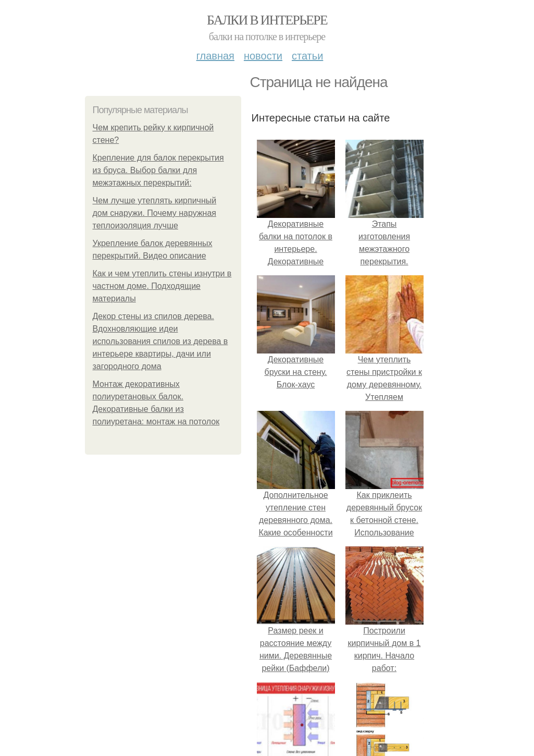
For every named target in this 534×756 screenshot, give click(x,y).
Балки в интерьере (267, 20)
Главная (215, 56)
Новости (263, 56)
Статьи (307, 56)
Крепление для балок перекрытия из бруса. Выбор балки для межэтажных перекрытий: (158, 170)
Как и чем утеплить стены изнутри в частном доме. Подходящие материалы (162, 286)
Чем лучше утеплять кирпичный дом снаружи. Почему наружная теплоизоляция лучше (155, 213)
